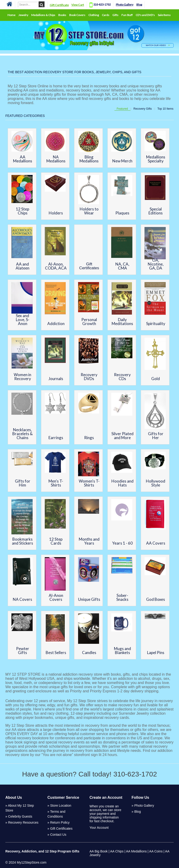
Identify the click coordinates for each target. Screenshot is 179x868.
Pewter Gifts (23, 651)
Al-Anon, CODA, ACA (56, 266)
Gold (156, 379)
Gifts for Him (23, 483)
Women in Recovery (22, 377)
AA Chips (117, 851)
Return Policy (60, 822)
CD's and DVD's (145, 15)
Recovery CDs (122, 377)
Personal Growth (89, 322)
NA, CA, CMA (122, 266)
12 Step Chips (22, 211)
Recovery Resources (23, 822)
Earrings (56, 438)
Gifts (115, 15)
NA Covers (22, 599)
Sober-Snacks (122, 597)
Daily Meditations (122, 322)
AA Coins (156, 851)
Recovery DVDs (89, 377)
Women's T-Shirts (89, 483)
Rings (89, 438)
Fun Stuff (127, 15)
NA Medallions (56, 159)
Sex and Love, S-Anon (23, 320)
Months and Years (89, 541)
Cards (106, 15)
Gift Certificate (60, 5)
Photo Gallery (125, 5)
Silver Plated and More (122, 436)
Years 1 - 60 (122, 543)
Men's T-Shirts (56, 483)
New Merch (122, 161)
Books (62, 15)
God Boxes (156, 599)
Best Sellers (56, 653)
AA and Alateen (22, 266)
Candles (89, 653)
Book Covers (77, 15)
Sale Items (164, 15)
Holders (56, 213)
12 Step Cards (56, 541)
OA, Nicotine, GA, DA (156, 264)
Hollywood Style (156, 483)
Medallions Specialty (156, 159)
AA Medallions (23, 159)
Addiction (56, 324)
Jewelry (23, 15)
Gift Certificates (89, 266)
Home (11, 15)
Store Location (61, 806)
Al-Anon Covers (56, 597)
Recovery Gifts (143, 109)
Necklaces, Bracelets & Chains (22, 434)
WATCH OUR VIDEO (158, 45)
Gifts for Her (156, 436)
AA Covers (156, 543)
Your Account (99, 828)
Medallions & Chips (43, 15)
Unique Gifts (89, 599)
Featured (122, 109)
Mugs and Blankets (122, 651)
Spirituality (156, 324)
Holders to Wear (89, 211)
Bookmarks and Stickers (22, 541)
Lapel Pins (156, 653)
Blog (140, 5)
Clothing (94, 15)
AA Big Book (99, 851)
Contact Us (58, 835)
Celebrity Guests (20, 816)
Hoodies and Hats (122, 483)
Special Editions (156, 211)
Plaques (122, 213)
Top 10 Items (165, 109)
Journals (56, 379)
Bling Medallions (89, 159)
